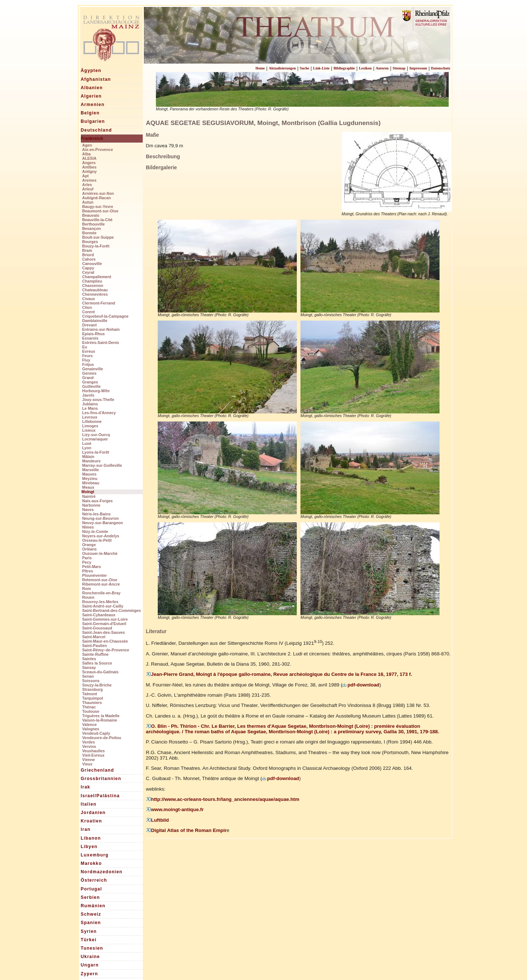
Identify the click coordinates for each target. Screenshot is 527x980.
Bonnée (89, 233)
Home (260, 68)
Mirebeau (91, 483)
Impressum (418, 68)
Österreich (94, 880)
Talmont (90, 694)
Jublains (90, 404)
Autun (88, 202)
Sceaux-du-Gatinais (101, 672)
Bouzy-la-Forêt (96, 246)
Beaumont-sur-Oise (100, 211)
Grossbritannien (101, 779)
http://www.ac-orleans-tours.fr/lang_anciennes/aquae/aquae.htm (223, 799)
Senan (88, 676)
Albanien (92, 88)
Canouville (92, 264)
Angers (89, 163)
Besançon (92, 228)
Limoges (90, 426)
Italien (89, 804)
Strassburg (93, 689)
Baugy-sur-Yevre (98, 207)
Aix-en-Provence (98, 150)
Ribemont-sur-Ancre (101, 584)
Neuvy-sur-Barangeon (103, 523)
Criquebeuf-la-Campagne (106, 316)
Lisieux (89, 430)
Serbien (90, 897)
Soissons (91, 681)
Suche (304, 68)
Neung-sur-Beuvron (101, 518)
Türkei (89, 940)
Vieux (87, 764)
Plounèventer (95, 575)
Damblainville (95, 321)
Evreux (89, 351)
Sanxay (89, 667)
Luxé (87, 443)
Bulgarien (93, 121)
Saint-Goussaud (97, 628)
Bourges (90, 242)
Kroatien (91, 821)
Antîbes (89, 167)
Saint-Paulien (95, 646)
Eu (85, 347)
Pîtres (88, 571)
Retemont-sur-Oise (100, 580)
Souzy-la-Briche (97, 685)
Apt (86, 176)
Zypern (89, 974)
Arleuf (88, 189)
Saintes (89, 659)
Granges (90, 382)
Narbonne (91, 505)
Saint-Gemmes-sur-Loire (105, 619)
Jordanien (93, 813)
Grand (88, 378)
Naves (88, 510)
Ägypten (91, 71)
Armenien (93, 105)
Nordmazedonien (102, 872)
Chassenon (93, 285)
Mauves (89, 474)
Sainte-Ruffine (96, 654)
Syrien (89, 931)
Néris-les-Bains (97, 514)
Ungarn (90, 965)
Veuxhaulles (94, 751)
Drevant (90, 325)
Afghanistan (96, 79)
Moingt (88, 492)
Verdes (89, 742)
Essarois (90, 338)
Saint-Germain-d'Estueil (104, 624)
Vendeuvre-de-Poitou (102, 738)
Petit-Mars (92, 567)
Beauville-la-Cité (98, 220)
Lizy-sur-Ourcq (96, 435)
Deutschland (96, 130)
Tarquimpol (93, 698)
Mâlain (88, 457)
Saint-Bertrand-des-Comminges (112, 610)
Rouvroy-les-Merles (100, 602)
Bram (87, 250)
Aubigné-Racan (97, 198)
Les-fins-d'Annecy (99, 413)
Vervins (89, 746)
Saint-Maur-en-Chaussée (105, 641)
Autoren (382, 68)
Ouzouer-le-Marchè (100, 553)
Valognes (91, 729)
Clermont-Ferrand (99, 303)
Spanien (91, 923)
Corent (89, 312)
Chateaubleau (95, 290)
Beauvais (91, 215)
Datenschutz (441, 68)
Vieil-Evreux (94, 755)
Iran (86, 829)
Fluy (86, 360)
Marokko (91, 863)
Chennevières (95, 294)
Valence (90, 724)
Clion (87, 307)
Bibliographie (344, 68)
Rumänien (93, 906)
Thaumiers (92, 703)
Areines (89, 180)
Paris (87, 558)
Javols (88, 395)
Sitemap (399, 68)
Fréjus (88, 364)
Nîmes (88, 527)
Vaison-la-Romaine (100, 720)
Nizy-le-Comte (95, 531)
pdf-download (361, 685)
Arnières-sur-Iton (98, 193)
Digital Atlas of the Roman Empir (186, 830)
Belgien (90, 113)
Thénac (89, 707)
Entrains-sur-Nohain (101, 329)
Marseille (91, 470)
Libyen (89, 847)
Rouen (88, 597)
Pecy (87, 562)
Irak (86, 787)
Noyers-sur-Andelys (101, 536)
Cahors (89, 259)
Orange (89, 545)
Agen (87, 145)
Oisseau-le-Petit (97, 540)
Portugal (91, 889)
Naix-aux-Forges (98, 501)
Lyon (87, 448)
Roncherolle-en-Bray (102, 593)
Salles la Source (97, 663)
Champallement (97, 277)
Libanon (91, 838)
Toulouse (91, 711)
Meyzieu (90, 478)
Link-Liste (322, 68)
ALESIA (89, 158)
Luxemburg (95, 855)
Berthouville (94, 224)
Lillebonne (92, 421)
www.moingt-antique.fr (175, 809)
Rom (87, 589)
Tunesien (92, 948)
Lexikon (365, 68)
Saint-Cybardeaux (99, 615)
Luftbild (158, 820)
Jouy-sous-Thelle (98, 400)
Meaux (88, 487)
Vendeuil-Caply (96, 733)
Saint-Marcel (94, 637)
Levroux (90, 417)
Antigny (90, 171)
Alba (87, 154)
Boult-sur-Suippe (98, 237)
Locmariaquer (95, 439)
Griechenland (98, 770)
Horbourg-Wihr (96, 391)
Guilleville (91, 386)
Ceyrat (88, 272)
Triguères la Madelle (101, 716)
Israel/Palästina (100, 796)
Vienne (89, 760)
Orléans (90, 549)
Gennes (89, 373)
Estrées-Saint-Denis (101, 343)
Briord (88, 255)
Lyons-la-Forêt (96, 452)
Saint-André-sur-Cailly (103, 606)
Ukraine (90, 957)
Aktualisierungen (282, 68)
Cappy (88, 268)
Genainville (93, 369)
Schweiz (91, 914)
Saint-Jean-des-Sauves (104, 632)
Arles (87, 185)
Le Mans (90, 408)
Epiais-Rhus (94, 334)
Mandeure (91, 461)
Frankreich (92, 139)
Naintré (89, 496)
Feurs (88, 356)
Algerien (91, 96)
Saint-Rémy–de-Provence (106, 650)
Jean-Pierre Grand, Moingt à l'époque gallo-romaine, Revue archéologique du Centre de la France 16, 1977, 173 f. (279, 674)
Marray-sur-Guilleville (102, 465)
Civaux (89, 299)
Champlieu (92, 281)
